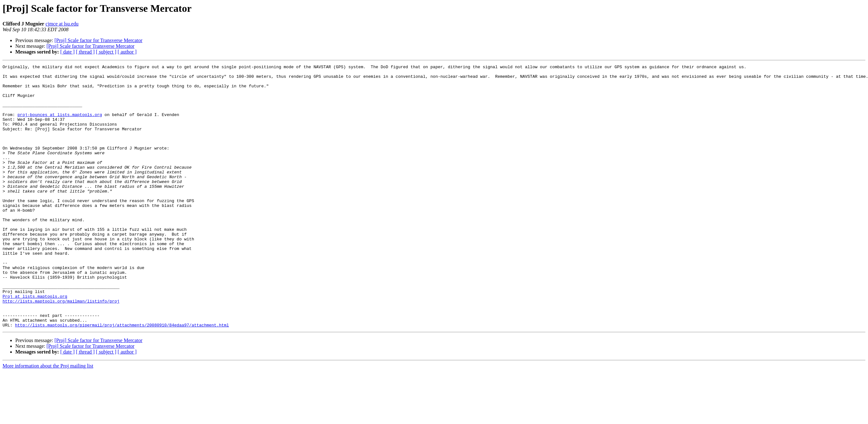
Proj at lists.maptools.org (35, 343)
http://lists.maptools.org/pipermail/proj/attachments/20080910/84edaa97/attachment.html (122, 377)
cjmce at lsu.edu (62, 24)
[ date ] (67, 52)
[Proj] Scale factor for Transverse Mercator (99, 40)
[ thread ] (85, 52)
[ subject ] (106, 52)
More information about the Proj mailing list (48, 418)
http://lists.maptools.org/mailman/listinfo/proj (61, 349)
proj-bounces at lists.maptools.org (60, 125)
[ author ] (127, 52)
